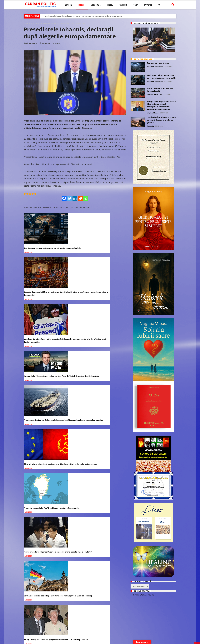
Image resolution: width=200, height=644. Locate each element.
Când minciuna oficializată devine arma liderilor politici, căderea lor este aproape (109, 288)
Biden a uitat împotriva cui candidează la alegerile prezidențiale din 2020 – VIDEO (37, 570)
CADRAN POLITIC (42, 641)
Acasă (26, 23)
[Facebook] (64, 198)
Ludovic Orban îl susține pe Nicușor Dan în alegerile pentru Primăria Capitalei (110, 613)
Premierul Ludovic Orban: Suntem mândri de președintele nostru (39, 529)
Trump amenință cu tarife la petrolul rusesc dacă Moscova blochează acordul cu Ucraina (72, 288)
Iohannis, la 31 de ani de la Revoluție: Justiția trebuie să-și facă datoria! (40, 490)
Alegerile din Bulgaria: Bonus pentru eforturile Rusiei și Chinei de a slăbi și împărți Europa (40, 451)
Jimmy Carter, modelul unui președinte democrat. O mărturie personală (39, 371)
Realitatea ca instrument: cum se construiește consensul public (38, 241)
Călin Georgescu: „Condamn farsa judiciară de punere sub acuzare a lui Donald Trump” (74, 411)
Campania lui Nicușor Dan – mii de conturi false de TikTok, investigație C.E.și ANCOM (40, 280)
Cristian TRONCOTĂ (155, 94)
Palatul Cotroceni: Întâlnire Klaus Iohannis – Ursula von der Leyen (109, 409)
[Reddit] (80, 198)
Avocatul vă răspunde (146, 23)
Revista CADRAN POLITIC (144, 595)
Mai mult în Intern (80, 208)
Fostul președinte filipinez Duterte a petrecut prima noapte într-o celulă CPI (74, 329)
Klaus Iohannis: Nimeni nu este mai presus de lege (110, 489)
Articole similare (32, 208)
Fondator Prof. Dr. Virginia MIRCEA (99, 641)
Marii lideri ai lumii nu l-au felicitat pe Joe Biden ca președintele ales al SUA (110, 530)
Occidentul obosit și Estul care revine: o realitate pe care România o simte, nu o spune (84, 16)
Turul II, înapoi (65, 368)
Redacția (150, 126)
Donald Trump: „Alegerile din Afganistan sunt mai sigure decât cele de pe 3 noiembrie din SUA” (109, 451)
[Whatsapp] (86, 198)
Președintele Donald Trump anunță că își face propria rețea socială (75, 449)
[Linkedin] (75, 198)
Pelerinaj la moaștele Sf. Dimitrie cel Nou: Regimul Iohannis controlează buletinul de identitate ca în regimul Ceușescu (75, 571)
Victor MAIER (31, 43)
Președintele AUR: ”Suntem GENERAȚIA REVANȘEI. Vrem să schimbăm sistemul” (72, 490)
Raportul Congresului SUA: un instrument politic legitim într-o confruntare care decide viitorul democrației (73, 244)
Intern (33, 23)
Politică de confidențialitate (62, 641)
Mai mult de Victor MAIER (56, 208)
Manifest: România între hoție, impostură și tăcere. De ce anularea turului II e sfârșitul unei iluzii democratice (110, 244)
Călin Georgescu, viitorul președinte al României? (110, 368)
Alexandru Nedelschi (155, 67)
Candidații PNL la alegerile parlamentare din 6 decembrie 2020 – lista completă (40, 613)
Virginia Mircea (153, 113)
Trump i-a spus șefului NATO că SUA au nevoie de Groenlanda (40, 328)
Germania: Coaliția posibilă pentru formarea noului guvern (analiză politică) (110, 329)
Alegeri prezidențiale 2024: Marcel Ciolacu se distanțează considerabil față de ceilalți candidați (39, 411)
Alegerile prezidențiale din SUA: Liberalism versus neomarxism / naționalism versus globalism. (73, 530)
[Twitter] (70, 198)
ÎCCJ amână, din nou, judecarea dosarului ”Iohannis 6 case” (73, 611)
